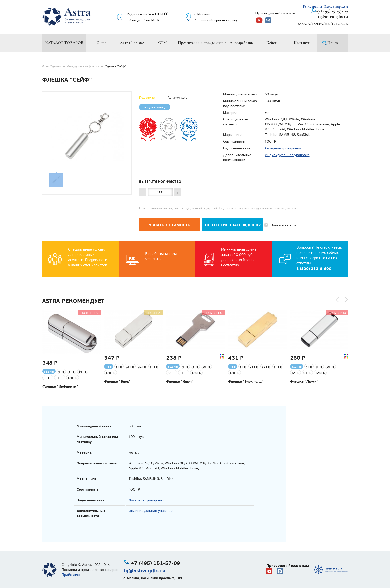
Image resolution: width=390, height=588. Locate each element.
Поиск (333, 43)
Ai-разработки (241, 43)
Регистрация (313, 7)
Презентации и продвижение (202, 43)
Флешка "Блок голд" (246, 381)
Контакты (302, 43)
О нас (101, 43)
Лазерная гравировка (283, 148)
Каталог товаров (64, 43)
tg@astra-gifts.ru (333, 16)
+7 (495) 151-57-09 (332, 11)
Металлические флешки (83, 66)
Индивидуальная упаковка (287, 155)
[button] (337, 300)
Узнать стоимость (170, 225)
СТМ (163, 43)
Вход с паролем (336, 7)
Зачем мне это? (284, 225)
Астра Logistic (132, 43)
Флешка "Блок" (117, 381)
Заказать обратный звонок (323, 24)
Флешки (56, 66)
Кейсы (272, 43)
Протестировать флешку (233, 225)
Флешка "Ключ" (180, 381)
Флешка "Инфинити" (60, 386)
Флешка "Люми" (304, 381)
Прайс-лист (71, 575)
